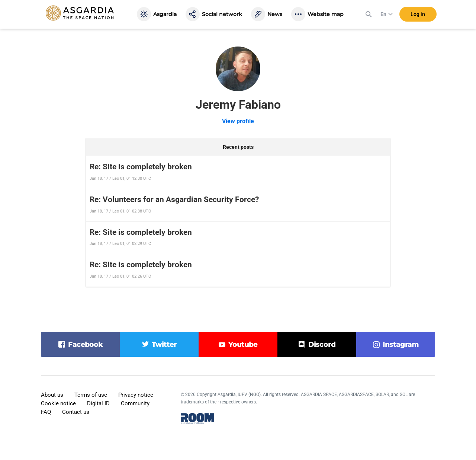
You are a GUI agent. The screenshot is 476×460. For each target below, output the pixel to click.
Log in (418, 15)
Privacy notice (136, 395)
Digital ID (98, 403)
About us (52, 395)
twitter (164, 345)
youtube (243, 345)
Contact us (76, 412)
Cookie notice (58, 403)
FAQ (46, 412)
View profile (238, 121)
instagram (401, 345)
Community (135, 403)
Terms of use (91, 395)
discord (322, 345)
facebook (85, 345)
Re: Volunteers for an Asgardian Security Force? (174, 199)
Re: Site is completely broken (141, 167)
